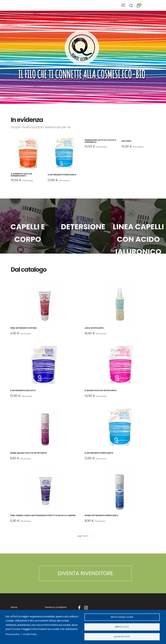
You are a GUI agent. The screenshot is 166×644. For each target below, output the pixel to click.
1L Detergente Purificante (62, 175)
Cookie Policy (30, 634)
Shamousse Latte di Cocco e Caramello (100, 141)
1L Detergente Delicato (23, 390)
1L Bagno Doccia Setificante (100, 390)
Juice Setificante (94, 328)
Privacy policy (13, 634)
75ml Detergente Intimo (23, 328)
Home (14, 608)
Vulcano (126, 141)
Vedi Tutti (83, 536)
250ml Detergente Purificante (101, 515)
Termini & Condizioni (55, 608)
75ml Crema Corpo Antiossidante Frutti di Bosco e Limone (43, 515)
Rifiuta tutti (122, 627)
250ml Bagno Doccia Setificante (28, 453)
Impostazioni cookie (122, 617)
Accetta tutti (122, 637)
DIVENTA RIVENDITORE (85, 574)
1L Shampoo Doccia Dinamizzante (21, 175)
